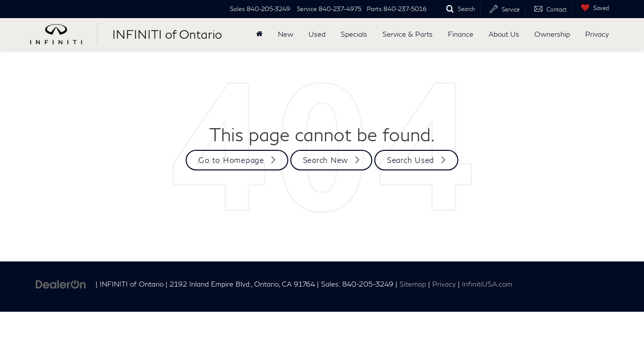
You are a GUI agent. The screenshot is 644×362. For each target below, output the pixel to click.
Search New (326, 160)
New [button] (286, 34)
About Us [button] (504, 34)
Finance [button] (461, 34)
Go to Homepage (231, 160)
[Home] (259, 34)
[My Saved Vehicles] (593, 8)
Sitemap (413, 284)
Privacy (597, 34)
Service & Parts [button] (408, 34)
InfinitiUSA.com (487, 284)
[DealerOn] (61, 283)
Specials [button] (354, 34)
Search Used (411, 160)
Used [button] (317, 34)
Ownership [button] (552, 34)
